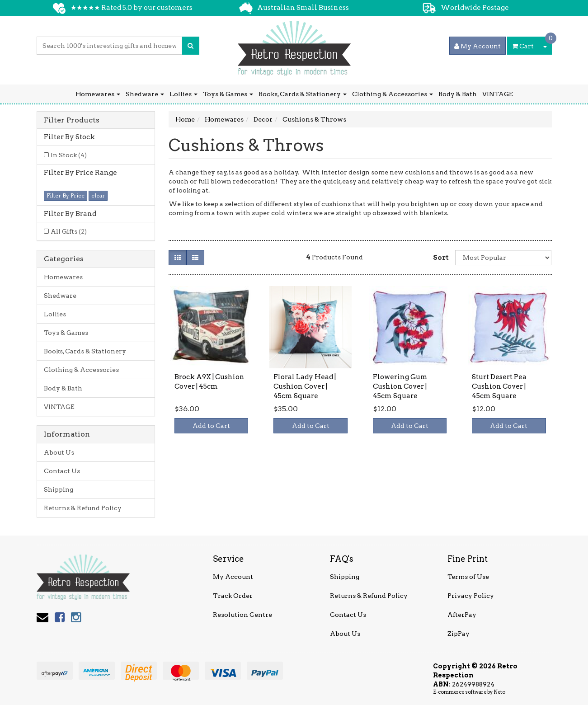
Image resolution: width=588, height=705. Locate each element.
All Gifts (69, 231)
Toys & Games (228, 94)
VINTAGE (498, 94)
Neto (499, 692)
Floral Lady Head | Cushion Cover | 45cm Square (305, 386)
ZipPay (459, 634)
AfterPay (462, 615)
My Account (233, 577)
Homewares (98, 94)
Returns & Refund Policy (83, 508)
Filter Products (72, 120)
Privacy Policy (471, 596)
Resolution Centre (242, 615)
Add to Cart (211, 426)
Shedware (145, 94)
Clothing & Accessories (393, 94)
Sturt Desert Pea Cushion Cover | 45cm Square (499, 386)
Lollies (183, 94)
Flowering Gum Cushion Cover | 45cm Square (400, 386)
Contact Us (62, 471)
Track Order (233, 596)
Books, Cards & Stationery (303, 94)
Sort (441, 258)
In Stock (69, 155)
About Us (59, 452)
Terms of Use (468, 577)
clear (98, 195)
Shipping (59, 489)
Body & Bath (458, 94)
